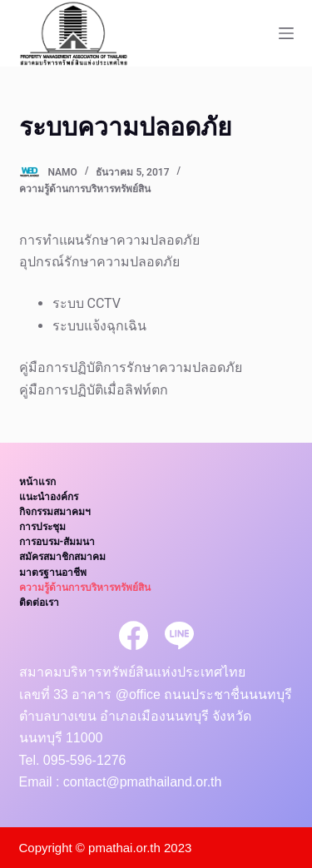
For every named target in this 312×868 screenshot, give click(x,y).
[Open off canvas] (286, 33)
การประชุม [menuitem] (42, 527)
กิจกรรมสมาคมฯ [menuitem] (55, 512)
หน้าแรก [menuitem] (37, 482)
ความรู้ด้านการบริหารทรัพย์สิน (85, 189)
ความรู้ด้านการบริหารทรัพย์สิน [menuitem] (85, 588)
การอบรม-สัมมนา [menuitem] (57, 542)
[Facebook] (134, 635)
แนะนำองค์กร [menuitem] (49, 497)
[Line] (179, 635)
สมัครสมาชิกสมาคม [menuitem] (62, 557)
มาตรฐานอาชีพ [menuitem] (53, 573)
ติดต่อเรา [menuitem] (39, 603)
